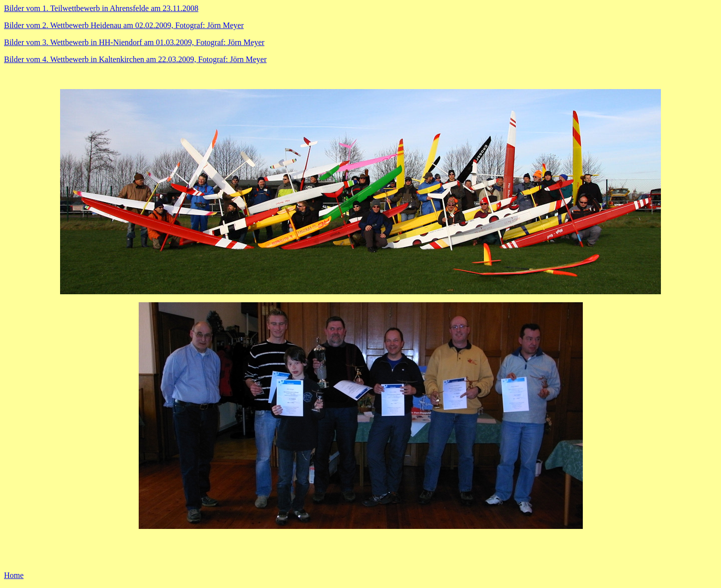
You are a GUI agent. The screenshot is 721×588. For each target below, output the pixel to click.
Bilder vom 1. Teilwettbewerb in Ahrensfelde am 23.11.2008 (101, 8)
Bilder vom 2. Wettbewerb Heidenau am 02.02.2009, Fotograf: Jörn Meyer (124, 25)
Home (14, 575)
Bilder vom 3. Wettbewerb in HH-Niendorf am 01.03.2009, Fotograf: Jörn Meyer (134, 42)
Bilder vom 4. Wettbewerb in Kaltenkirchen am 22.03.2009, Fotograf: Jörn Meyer (135, 59)
